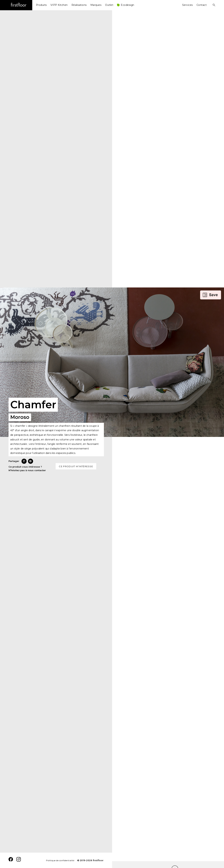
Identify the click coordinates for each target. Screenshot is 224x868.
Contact (202, 5)
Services (187, 5)
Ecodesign (128, 5)
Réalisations (79, 5)
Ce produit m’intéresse (76, 468)
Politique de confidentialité (60, 860)
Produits (41, 5)
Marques (96, 5)
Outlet (109, 5)
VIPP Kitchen (59, 5)
